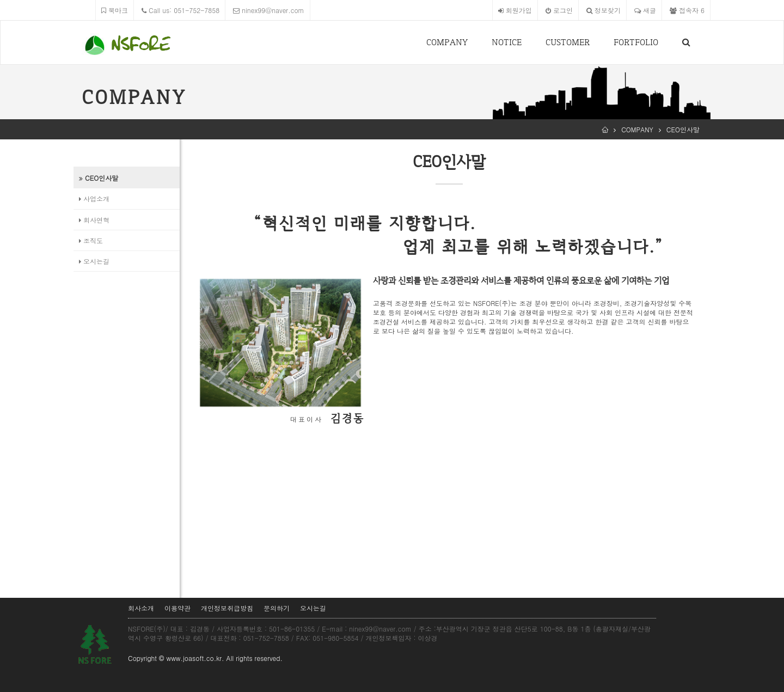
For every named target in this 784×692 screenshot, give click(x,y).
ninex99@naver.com (268, 10)
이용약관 (177, 608)
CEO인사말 (683, 129)
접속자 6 (687, 10)
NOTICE (507, 42)
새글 (645, 10)
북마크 (115, 10)
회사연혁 (94, 220)
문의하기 (277, 608)
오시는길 (94, 261)
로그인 (559, 10)
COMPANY (447, 42)
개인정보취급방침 (227, 608)
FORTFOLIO (636, 42)
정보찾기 (604, 10)
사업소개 (94, 198)
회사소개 (141, 608)
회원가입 (515, 10)
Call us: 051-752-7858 (180, 10)
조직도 (91, 240)
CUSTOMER (568, 42)
